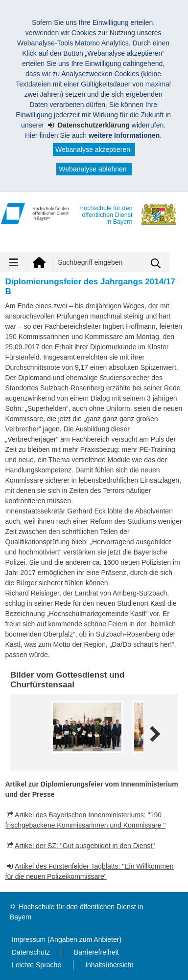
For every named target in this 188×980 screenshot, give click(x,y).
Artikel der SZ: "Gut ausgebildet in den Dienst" (85, 846)
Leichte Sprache (36, 965)
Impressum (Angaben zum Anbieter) (67, 939)
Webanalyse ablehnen (93, 169)
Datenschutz (31, 952)
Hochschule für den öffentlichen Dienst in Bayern (76, 912)
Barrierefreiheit (96, 952)
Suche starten (155, 263)
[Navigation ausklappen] (14, 262)
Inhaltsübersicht (109, 965)
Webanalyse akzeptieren (93, 149)
